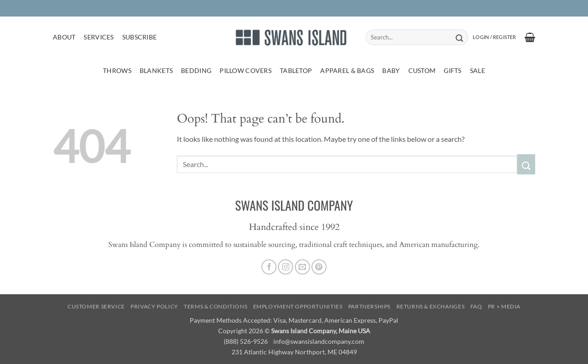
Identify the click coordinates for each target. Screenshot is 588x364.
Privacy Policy (154, 306)
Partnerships (369, 306)
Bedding (196, 70)
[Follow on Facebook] (269, 267)
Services (99, 37)
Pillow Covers (246, 70)
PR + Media (504, 306)
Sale (478, 70)
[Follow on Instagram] (286, 267)
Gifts (452, 70)
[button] (494, 37)
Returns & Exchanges (431, 306)
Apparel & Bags (347, 70)
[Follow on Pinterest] (319, 267)
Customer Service (96, 306)
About (64, 37)
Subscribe (140, 37)
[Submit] (459, 37)
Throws (117, 70)
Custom (422, 70)
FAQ (476, 306)
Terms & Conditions (215, 306)
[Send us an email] (302, 267)
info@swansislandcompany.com (319, 341)
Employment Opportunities (298, 306)
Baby (391, 70)
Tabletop (296, 70)
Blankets (156, 70)
